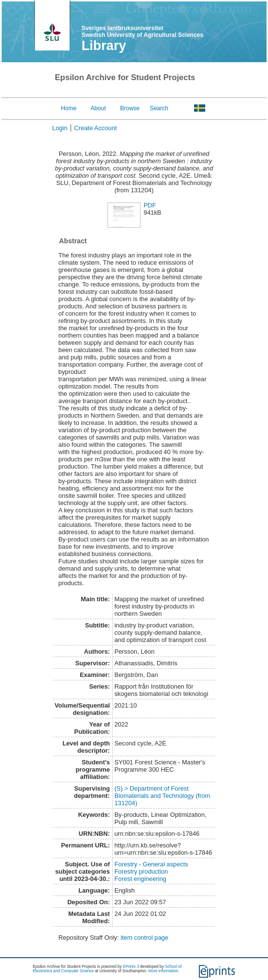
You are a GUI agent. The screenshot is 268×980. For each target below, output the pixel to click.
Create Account (96, 128)
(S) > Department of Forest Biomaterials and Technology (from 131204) (162, 796)
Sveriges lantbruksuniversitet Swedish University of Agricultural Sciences (143, 32)
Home (69, 108)
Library (104, 46)
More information (163, 971)
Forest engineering (140, 879)
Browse (130, 108)
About (98, 108)
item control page (144, 938)
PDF (150, 205)
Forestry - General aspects (151, 864)
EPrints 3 (131, 967)
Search (159, 108)
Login (60, 128)
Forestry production (141, 871)
